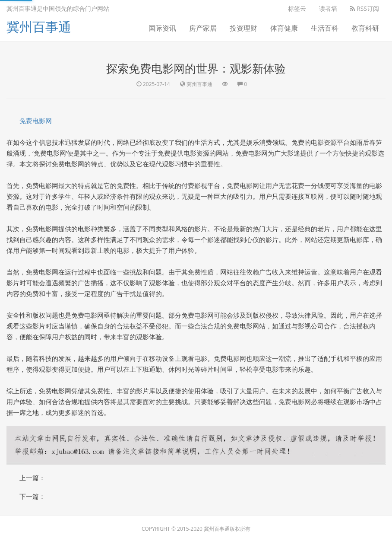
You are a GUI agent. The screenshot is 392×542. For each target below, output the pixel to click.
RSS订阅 (365, 8)
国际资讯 (162, 28)
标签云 (297, 8)
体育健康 (284, 28)
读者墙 (328, 8)
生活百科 (325, 28)
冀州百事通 (39, 27)
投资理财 (243, 28)
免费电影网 (36, 121)
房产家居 (203, 28)
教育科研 (365, 28)
